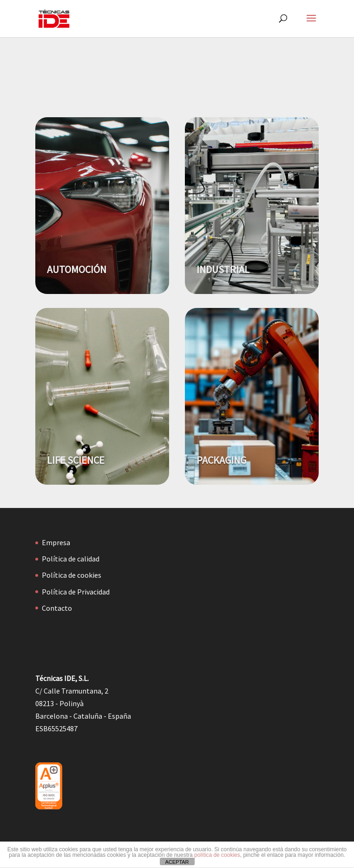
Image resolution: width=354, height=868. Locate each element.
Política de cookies (72, 575)
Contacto (57, 608)
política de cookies (217, 855)
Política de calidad (71, 559)
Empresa (56, 542)
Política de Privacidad (76, 592)
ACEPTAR (177, 862)
